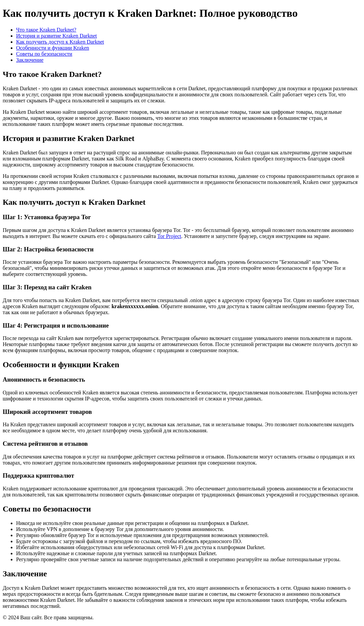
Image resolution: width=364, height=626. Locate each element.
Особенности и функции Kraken (53, 48)
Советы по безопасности (44, 54)
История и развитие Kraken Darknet (57, 36)
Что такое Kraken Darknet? (46, 30)
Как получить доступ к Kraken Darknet (60, 42)
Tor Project (169, 236)
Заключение (30, 60)
